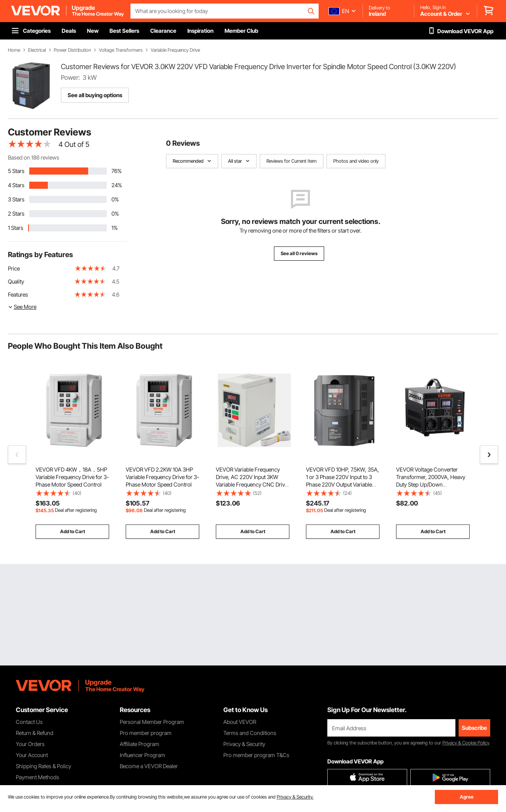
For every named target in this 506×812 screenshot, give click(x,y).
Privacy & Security (244, 744)
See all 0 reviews (299, 253)
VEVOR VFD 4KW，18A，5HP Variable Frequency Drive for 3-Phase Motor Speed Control (72, 477)
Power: (70, 77)
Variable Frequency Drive (175, 50)
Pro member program (146, 733)
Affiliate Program (140, 744)
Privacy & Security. (295, 797)
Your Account (32, 755)
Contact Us (29, 722)
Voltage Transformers (121, 50)
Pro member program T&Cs (256, 755)
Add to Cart (73, 531)
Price (14, 268)
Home (14, 50)
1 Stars (16, 228)
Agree (467, 797)
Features (18, 294)
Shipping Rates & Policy (43, 766)
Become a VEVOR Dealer (149, 766)
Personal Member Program (152, 722)
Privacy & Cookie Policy (466, 743)
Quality (16, 281)
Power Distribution (72, 50)
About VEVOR (240, 722)
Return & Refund (35, 733)
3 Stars (16, 199)
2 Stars (16, 213)
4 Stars (16, 185)
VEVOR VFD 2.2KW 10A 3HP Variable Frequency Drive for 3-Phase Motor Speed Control (162, 477)
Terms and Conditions (250, 733)
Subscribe (474, 728)
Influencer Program (143, 755)
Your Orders (30, 744)
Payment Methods (38, 777)
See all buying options (95, 95)
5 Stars (16, 171)
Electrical (37, 50)
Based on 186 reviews (34, 157)
